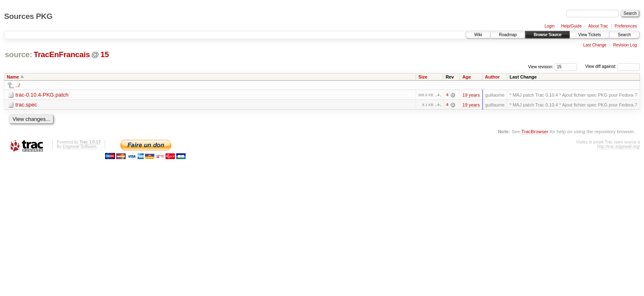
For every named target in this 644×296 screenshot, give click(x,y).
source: (18, 54)
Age (467, 77)
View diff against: (613, 66)
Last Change (595, 45)
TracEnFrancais (62, 54)
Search (624, 35)
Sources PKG (28, 16)
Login (550, 26)
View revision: (541, 66)
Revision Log (625, 45)
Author (492, 77)
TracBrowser (535, 131)
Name (13, 77)
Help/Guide (571, 26)
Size (423, 77)
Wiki (478, 35)
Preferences (626, 26)
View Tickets (590, 35)
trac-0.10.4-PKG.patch (42, 95)
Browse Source (547, 35)
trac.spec (26, 105)
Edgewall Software (79, 147)
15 (104, 54)
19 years (471, 95)
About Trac (598, 26)
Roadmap (508, 35)
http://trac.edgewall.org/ (619, 147)
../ (18, 85)
